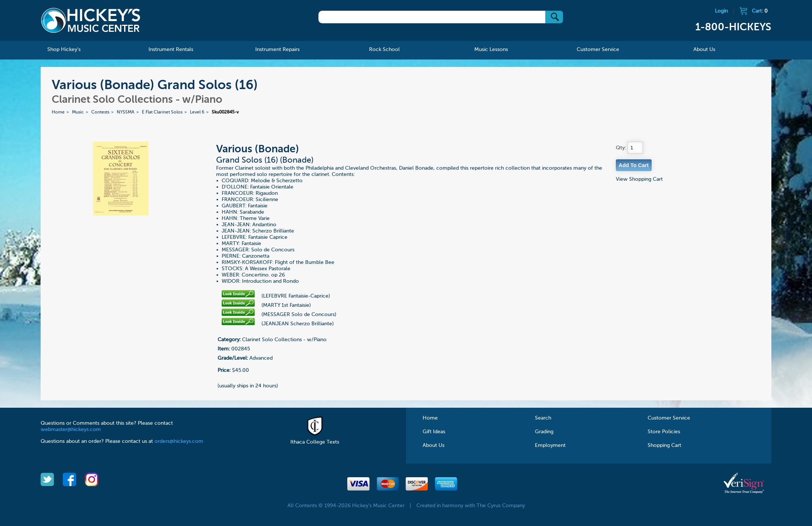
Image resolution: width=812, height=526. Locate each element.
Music (78, 112)
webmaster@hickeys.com (71, 430)
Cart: (760, 11)
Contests (100, 112)
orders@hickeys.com (179, 441)
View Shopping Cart (639, 179)
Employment (550, 445)
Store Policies (664, 432)
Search (543, 418)
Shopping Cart (664, 445)
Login (721, 11)
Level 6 (197, 112)
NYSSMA (126, 112)
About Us (434, 445)
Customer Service (669, 418)
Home (58, 112)
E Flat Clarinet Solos (162, 112)
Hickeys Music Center (91, 20)
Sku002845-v (225, 112)
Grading (544, 432)
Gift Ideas (434, 432)
